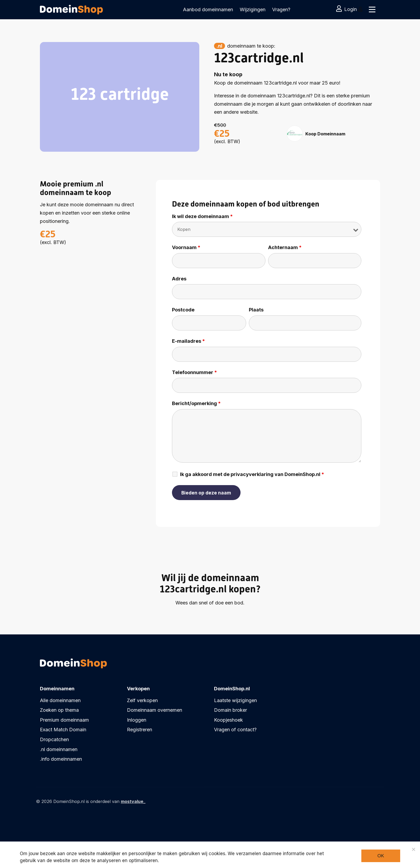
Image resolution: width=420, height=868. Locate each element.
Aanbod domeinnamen (208, 9)
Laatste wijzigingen (235, 700)
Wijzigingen (253, 9)
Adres (179, 279)
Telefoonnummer (194, 372)
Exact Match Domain (63, 730)
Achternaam (285, 248)
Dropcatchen (54, 739)
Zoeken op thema (59, 710)
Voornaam (186, 248)
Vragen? (281, 9)
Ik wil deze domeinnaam (202, 216)
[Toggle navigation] (371, 10)
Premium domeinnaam (64, 720)
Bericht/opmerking (196, 403)
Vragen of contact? (235, 730)
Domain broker (230, 710)
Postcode (183, 310)
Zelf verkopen (142, 700)
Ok (381, 856)
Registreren (140, 730)
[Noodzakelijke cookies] (413, 849)
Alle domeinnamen (60, 700)
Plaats (256, 310)
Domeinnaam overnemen (155, 710)
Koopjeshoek (228, 720)
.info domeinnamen (61, 759)
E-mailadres (188, 341)
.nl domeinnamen (59, 749)
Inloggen (137, 720)
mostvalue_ (133, 801)
